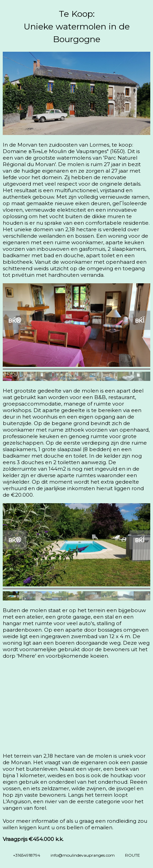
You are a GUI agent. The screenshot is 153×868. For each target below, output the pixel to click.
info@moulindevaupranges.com (83, 855)
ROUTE (133, 855)
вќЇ (140, 320)
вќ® (15, 320)
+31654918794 (27, 855)
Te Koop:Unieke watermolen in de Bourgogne (77, 26)
